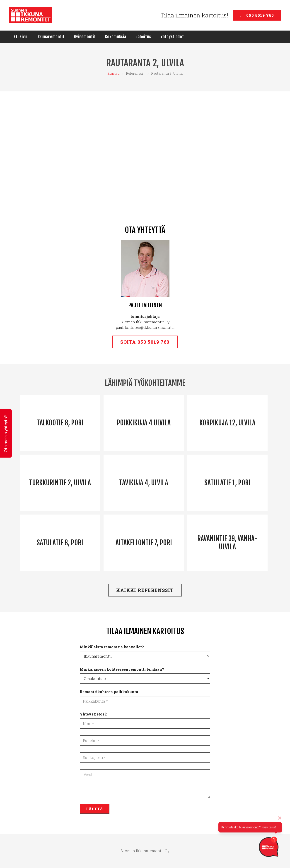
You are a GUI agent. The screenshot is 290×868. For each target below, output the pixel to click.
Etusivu (113, 73)
